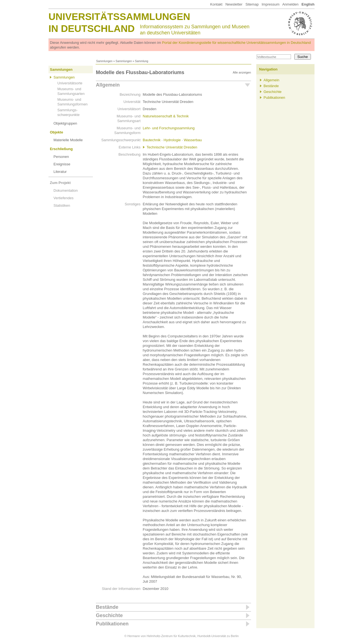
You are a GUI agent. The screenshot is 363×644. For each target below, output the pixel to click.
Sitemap (252, 4)
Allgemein (108, 85)
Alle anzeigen (242, 72)
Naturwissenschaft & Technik (166, 116)
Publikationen (112, 624)
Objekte (57, 132)
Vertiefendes (63, 198)
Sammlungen (104, 61)
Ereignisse (62, 164)
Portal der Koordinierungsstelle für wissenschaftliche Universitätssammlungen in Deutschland (237, 43)
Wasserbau (193, 140)
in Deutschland (92, 28)
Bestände (107, 607)
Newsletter (234, 4)
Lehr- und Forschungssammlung (169, 128)
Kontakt (216, 4)
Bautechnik (152, 140)
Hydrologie (172, 140)
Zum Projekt (60, 183)
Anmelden (291, 4)
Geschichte (109, 615)
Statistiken (62, 205)
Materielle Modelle (68, 140)
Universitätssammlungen (119, 17)
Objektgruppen (65, 123)
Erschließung (61, 149)
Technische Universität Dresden (172, 147)
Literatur (60, 172)
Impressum (270, 4)
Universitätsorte (70, 83)
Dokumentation (66, 190)
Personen (61, 157)
